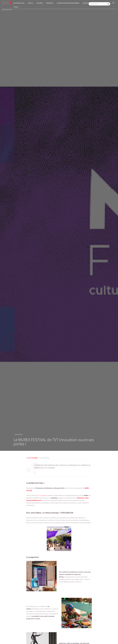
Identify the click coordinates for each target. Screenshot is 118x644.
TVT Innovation (42, 495)
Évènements (50, 3)
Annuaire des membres (90, 3)
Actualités (39, 3)
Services (30, 3)
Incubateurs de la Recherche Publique (68, 3)
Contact (16, 7)
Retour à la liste (19, 434)
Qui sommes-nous (19, 3)
